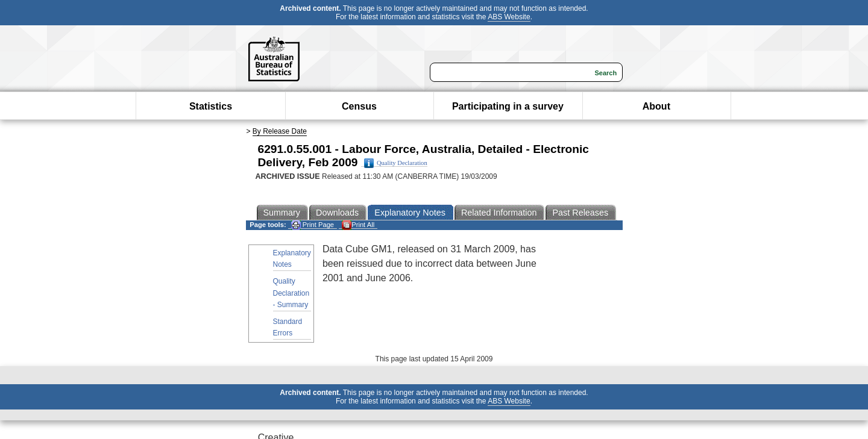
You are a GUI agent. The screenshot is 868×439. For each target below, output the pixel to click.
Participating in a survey (508, 106)
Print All (358, 225)
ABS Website (509, 17)
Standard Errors (288, 327)
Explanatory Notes (292, 259)
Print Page (313, 225)
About (656, 106)
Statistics (211, 106)
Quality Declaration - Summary (291, 293)
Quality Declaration (396, 163)
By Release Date (280, 131)
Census (359, 106)
